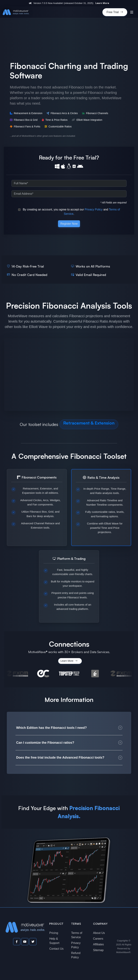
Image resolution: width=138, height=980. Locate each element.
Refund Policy (76, 955)
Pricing (54, 933)
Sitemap (98, 950)
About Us (99, 933)
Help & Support (54, 941)
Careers (98, 939)
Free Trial (115, 12)
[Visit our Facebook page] (17, 942)
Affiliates (98, 944)
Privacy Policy (94, 209)
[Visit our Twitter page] (33, 942)
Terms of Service (77, 935)
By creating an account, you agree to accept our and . (69, 212)
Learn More (102, 3)
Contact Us (56, 949)
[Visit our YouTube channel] (25, 942)
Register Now (69, 224)
